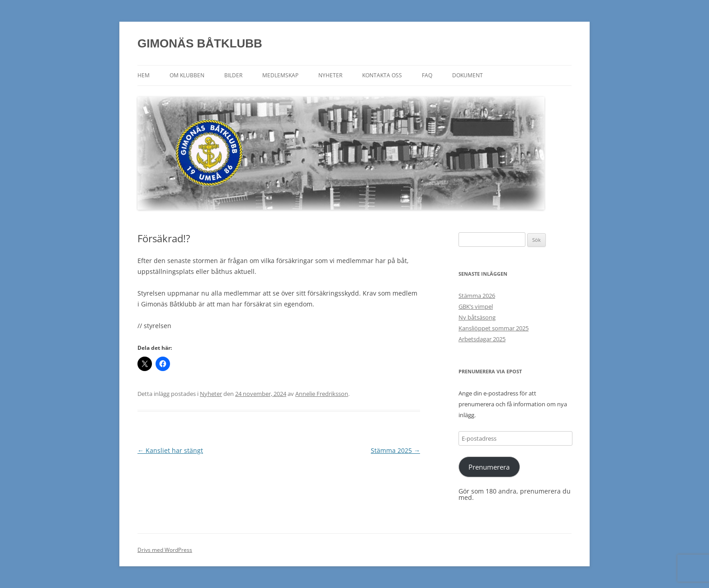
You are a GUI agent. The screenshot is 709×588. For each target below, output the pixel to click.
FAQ (427, 75)
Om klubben (187, 75)
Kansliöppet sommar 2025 (494, 328)
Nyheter (330, 75)
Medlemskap (280, 75)
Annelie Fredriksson (322, 394)
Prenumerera (489, 467)
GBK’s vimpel (476, 306)
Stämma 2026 (477, 296)
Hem (144, 75)
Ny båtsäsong (477, 317)
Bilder (233, 75)
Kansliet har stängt (170, 450)
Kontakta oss (382, 75)
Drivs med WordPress (165, 550)
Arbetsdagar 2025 (482, 339)
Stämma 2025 (395, 450)
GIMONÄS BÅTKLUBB (200, 43)
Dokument (468, 75)
